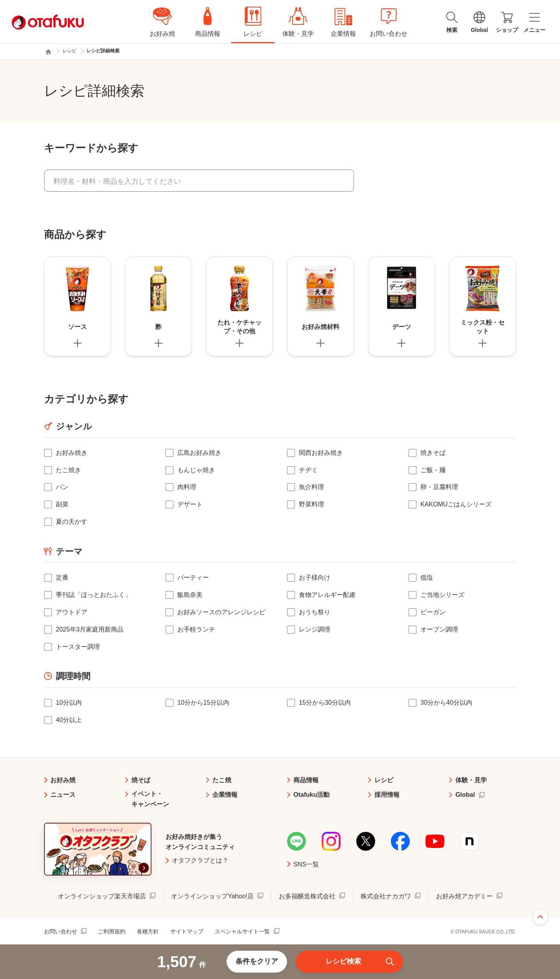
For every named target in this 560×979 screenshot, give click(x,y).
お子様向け (315, 577)
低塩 (427, 577)
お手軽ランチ (196, 629)
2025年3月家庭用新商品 (90, 629)
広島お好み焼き (199, 453)
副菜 (62, 504)
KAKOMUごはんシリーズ (456, 504)
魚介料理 (311, 487)
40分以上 (69, 720)
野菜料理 (311, 504)
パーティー (193, 577)
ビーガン (433, 612)
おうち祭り (315, 612)
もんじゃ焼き (196, 470)
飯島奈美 (190, 595)
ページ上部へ (540, 917)
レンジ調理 (315, 629)
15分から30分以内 (325, 703)
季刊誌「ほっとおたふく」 (94, 595)
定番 (62, 577)
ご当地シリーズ (442, 595)
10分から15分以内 (203, 703)
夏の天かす (72, 522)
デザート (190, 504)
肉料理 (187, 487)
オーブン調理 (439, 629)
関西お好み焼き (321, 453)
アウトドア (72, 612)
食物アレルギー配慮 (327, 595)
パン (62, 487)
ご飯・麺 (433, 470)
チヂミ (308, 470)
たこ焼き (68, 470)
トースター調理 (78, 647)
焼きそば (433, 453)
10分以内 (69, 703)
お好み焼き (72, 453)
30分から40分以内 (446, 703)
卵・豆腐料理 (439, 487)
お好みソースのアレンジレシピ (221, 612)
